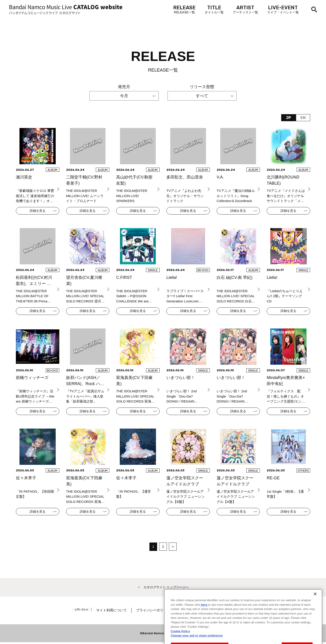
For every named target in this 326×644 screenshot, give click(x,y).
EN (303, 118)
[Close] (315, 610)
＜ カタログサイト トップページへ (163, 589)
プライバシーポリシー (158, 612)
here (204, 621)
